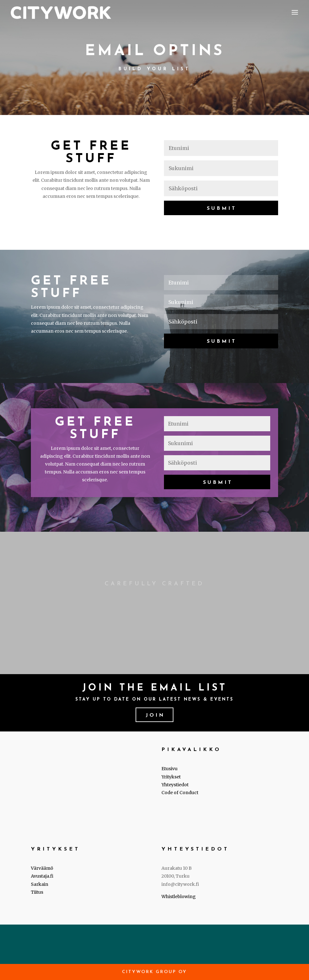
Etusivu (169, 769)
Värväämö (42, 868)
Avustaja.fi (42, 876)
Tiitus (37, 892)
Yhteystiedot (175, 785)
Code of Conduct (180, 793)
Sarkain (40, 884)
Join (155, 715)
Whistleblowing (179, 897)
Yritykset (171, 777)
